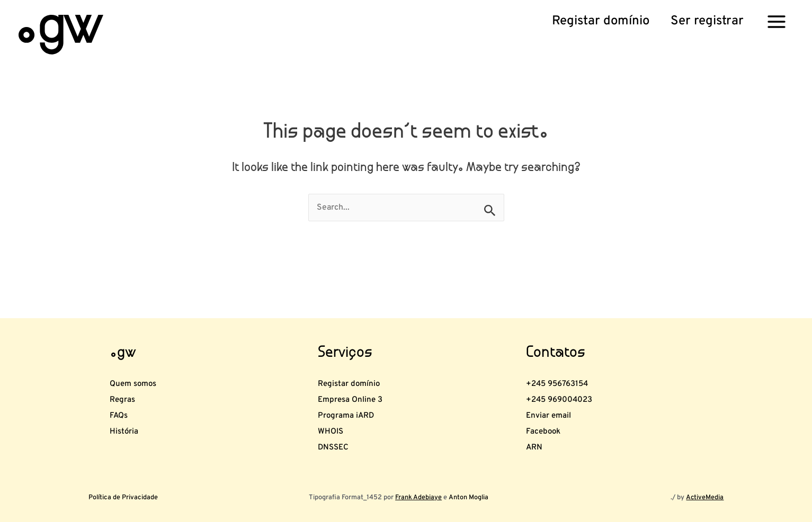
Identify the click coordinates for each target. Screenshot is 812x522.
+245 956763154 (570, 356)
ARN (537, 444)
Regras (127, 379)
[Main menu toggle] (777, 21)
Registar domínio (360, 356)
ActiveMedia (704, 498)
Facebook (550, 422)
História (129, 422)
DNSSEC (339, 444)
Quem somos (142, 356)
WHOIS (336, 422)
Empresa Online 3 (362, 379)
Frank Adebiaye (418, 498)
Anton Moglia (468, 498)
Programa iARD (356, 400)
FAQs (122, 400)
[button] (601, 22)
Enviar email (557, 400)
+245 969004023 (572, 379)
